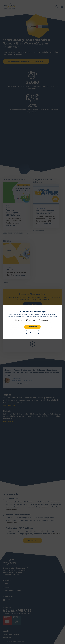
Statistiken (32, 321)
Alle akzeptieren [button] (32, 327)
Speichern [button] (32, 332)
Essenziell (20, 321)
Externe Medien (46, 321)
